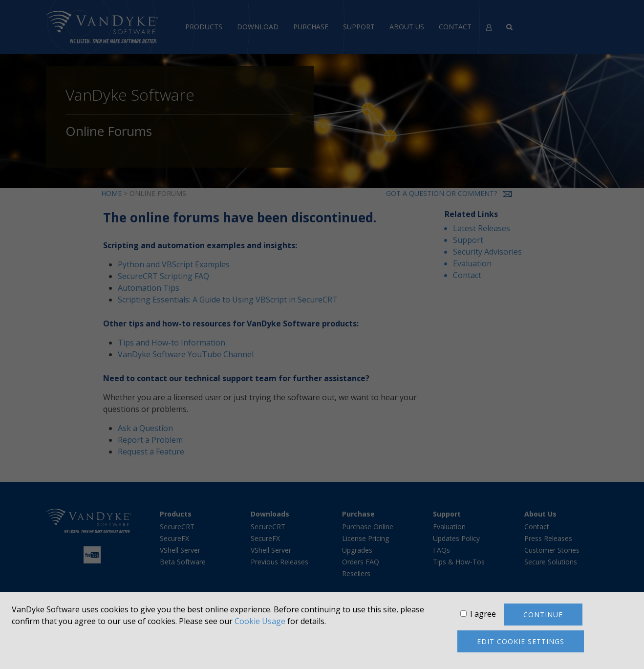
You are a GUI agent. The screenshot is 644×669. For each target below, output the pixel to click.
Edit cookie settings (521, 641)
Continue (543, 615)
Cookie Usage (260, 621)
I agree (483, 614)
